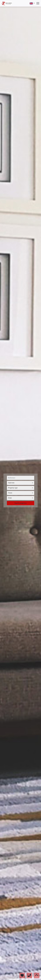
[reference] (20, 478)
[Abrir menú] (38, 3)
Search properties (21, 503)
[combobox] (20, 483)
